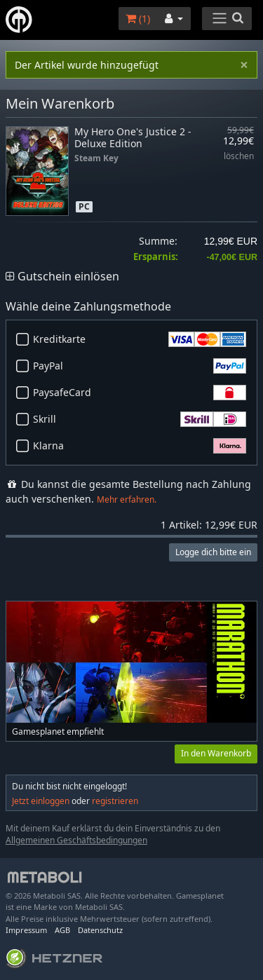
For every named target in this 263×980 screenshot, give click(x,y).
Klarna (140, 446)
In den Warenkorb (216, 753)
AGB (62, 930)
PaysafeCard (140, 393)
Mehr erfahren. (127, 499)
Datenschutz (100, 930)
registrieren (115, 801)
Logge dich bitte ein (213, 552)
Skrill (140, 419)
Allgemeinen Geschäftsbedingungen (76, 840)
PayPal (140, 366)
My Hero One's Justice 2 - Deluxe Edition (133, 137)
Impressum (26, 930)
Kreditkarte (140, 339)
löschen (239, 157)
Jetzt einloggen (41, 801)
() (138, 19)
